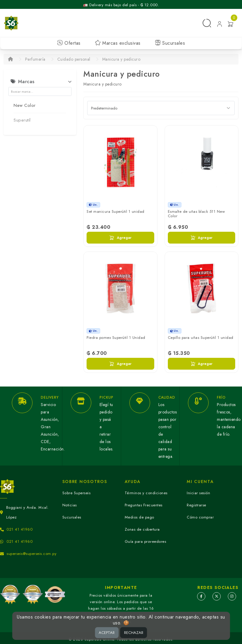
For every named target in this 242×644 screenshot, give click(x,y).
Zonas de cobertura (142, 529)
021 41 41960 (20, 529)
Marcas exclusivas (118, 43)
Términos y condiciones (146, 493)
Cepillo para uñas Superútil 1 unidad (201, 338)
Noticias (70, 505)
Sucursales (170, 43)
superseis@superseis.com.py (31, 554)
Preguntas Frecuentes (144, 505)
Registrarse (196, 505)
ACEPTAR (107, 633)
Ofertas (69, 43)
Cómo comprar (200, 517)
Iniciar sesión (198, 493)
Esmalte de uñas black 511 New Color (196, 214)
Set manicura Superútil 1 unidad (116, 211)
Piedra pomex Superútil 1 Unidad (116, 338)
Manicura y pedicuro (121, 59)
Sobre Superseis (77, 493)
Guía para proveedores (146, 541)
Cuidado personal (74, 59)
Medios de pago (139, 517)
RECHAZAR (134, 633)
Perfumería (35, 59)
